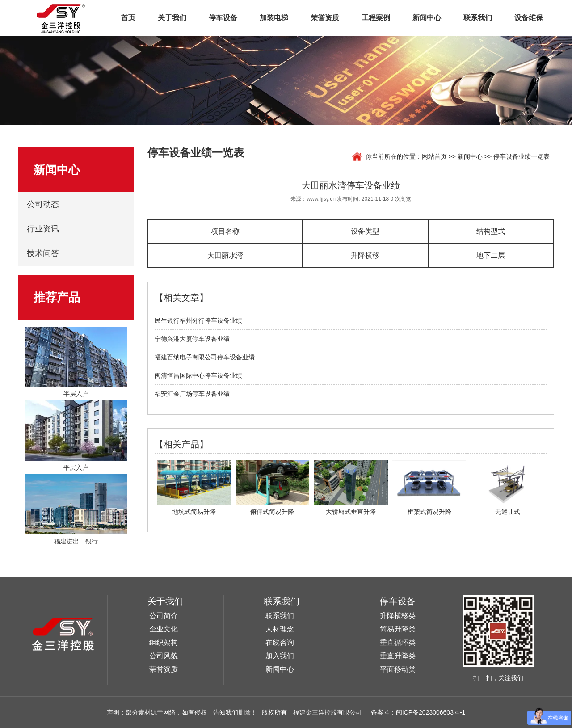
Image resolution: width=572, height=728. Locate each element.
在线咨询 (280, 642)
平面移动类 (398, 669)
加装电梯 (274, 18)
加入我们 (280, 656)
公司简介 (164, 616)
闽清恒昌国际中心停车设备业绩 (198, 375)
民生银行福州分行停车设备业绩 (198, 320)
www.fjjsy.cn (321, 199)
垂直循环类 (398, 642)
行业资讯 (43, 229)
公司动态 (43, 204)
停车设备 (223, 18)
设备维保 (529, 18)
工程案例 (376, 18)
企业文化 (164, 629)
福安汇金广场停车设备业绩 (192, 394)
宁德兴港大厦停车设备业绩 (192, 339)
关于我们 (172, 18)
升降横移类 (398, 616)
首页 (128, 18)
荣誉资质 (325, 18)
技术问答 (43, 253)
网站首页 (434, 156)
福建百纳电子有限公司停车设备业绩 (205, 357)
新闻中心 (427, 18)
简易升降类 (398, 629)
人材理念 (280, 629)
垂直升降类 (398, 656)
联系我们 (478, 18)
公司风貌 (164, 656)
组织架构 (164, 642)
